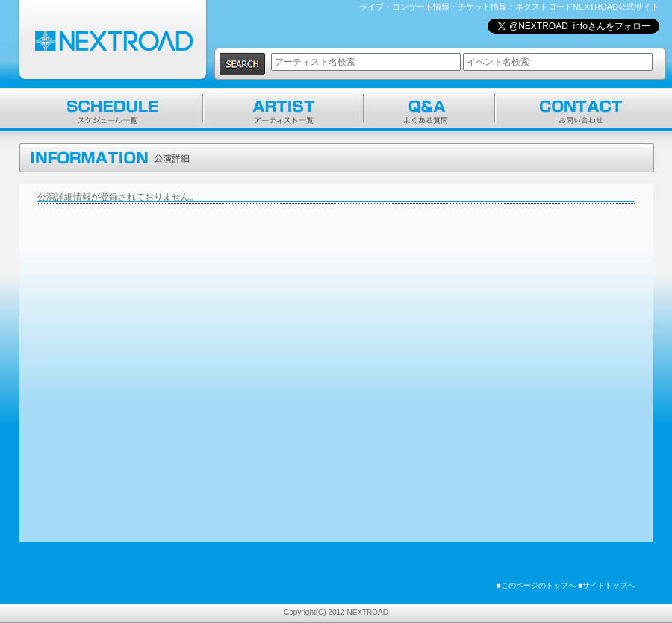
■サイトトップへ (606, 585)
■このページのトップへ (536, 585)
